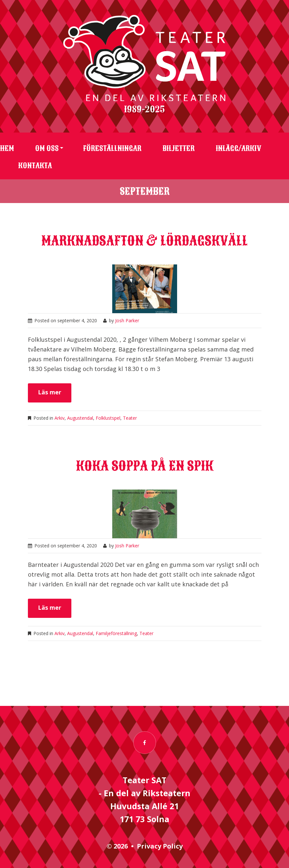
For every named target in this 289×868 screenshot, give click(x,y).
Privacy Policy (160, 846)
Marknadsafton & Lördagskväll (145, 241)
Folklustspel (108, 418)
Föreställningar (112, 148)
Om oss (47, 148)
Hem (7, 148)
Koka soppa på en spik (145, 466)
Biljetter (179, 148)
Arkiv (60, 418)
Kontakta (35, 166)
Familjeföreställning (116, 633)
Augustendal (80, 418)
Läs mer (50, 392)
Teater (130, 418)
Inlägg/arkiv (238, 148)
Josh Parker (127, 320)
